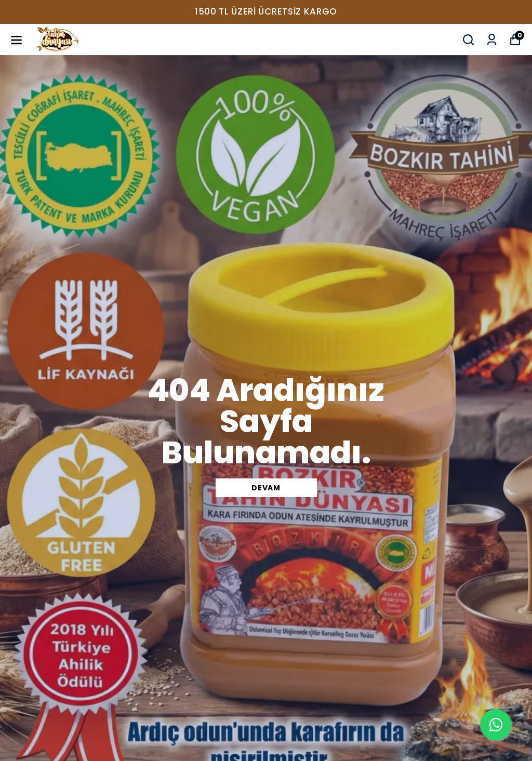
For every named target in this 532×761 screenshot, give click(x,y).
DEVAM (266, 488)
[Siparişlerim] (492, 40)
